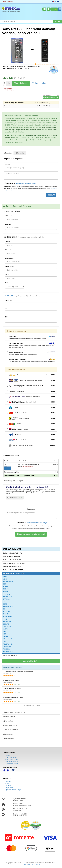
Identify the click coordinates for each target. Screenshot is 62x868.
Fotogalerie (8, 734)
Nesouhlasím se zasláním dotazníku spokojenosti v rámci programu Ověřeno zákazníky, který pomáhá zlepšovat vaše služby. (31, 527)
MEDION (6, 614)
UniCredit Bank (31, 402)
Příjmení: (8, 250)
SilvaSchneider (8, 639)
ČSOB (31, 408)
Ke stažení (9, 786)
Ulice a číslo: (10, 258)
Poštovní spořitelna (31, 413)
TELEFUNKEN (8, 644)
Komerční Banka (31, 429)
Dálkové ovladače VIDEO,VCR (13, 573)
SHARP (6, 637)
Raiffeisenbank (31, 418)
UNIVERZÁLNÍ (8, 651)
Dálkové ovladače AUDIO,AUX (13, 553)
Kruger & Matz (8, 607)
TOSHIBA (7, 649)
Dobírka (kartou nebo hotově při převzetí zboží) (31, 375)
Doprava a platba (11, 757)
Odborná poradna (10, 725)
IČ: (6, 309)
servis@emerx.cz (9, 1)
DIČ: (7, 317)
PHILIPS (6, 624)
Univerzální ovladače (10, 655)
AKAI (5, 579)
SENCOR (6, 634)
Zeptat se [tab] (8, 153)
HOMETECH (7, 596)
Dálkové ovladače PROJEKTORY (14, 563)
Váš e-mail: (9, 216)
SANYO (6, 629)
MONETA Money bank (31, 397)
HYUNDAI (7, 599)
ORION (6, 619)
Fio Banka (31, 435)
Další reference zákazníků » (31, 706)
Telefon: (8, 224)
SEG (5, 632)
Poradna (8, 781)
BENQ (5, 584)
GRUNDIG (7, 594)
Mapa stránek (10, 788)
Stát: (7, 283)
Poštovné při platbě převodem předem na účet (31, 386)
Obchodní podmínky (12, 761)
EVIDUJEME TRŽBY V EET (31, 865)
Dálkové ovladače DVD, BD (12, 560)
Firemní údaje (22, 296)
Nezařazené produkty (12, 763)
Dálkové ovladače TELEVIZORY (14, 570)
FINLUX (6, 589)
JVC (5, 601)
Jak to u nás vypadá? (12, 759)
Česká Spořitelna (31, 440)
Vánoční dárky (9, 721)
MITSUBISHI (7, 617)
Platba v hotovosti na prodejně (31, 445)
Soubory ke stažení (11, 730)
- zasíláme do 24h (14, 712)
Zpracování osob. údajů (13, 790)
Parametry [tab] (20, 153)
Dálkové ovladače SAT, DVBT (13, 567)
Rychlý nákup (39, 83)
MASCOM (7, 612)
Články (8, 784)
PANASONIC (8, 621)
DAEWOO (7, 587)
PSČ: (7, 275)
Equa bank (31, 391)
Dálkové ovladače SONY (51, 98)
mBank (31, 424)
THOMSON (7, 646)
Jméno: (8, 242)
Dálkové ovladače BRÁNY (12, 556)
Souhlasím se (20, 183)
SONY (5, 641)
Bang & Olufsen (8, 582)
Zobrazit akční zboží (31, 661)
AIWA (5, 576)
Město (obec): (10, 266)
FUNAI (6, 592)
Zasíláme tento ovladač (45, 64)
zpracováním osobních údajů (26, 183)
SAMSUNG (7, 626)
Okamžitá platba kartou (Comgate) (31, 380)
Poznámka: (31, 509)
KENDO (6, 604)
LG (4, 609)
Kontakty (8, 755)
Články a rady (9, 738)
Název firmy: (9, 300)
